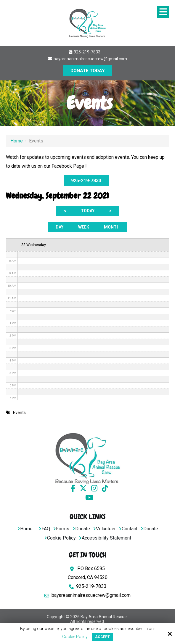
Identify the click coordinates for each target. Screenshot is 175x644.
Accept (102, 637)
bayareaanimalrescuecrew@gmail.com (87, 59)
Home (17, 141)
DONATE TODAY (88, 71)
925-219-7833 (85, 52)
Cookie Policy (75, 637)
